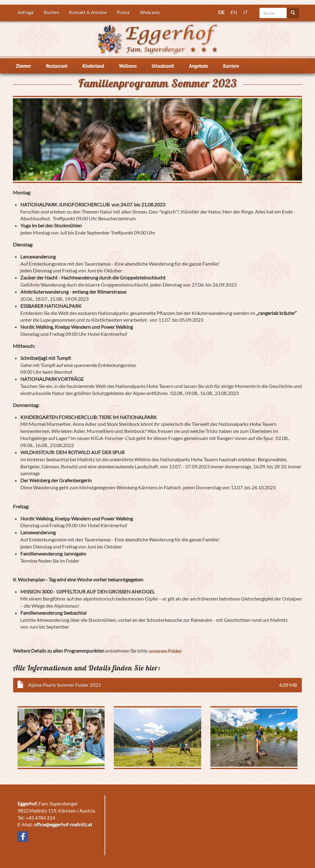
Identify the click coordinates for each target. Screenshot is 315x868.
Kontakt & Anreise (88, 12)
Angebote (199, 66)
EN (234, 12)
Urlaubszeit (163, 66)
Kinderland (93, 66)
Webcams (150, 12)
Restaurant (57, 66)
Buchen (52, 12)
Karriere (231, 66)
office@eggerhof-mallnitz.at (63, 824)
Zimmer (24, 66)
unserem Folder (165, 651)
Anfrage (26, 12)
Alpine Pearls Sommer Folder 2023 (64, 685)
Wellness (128, 66)
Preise (123, 12)
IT (245, 12)
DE (221, 12)
